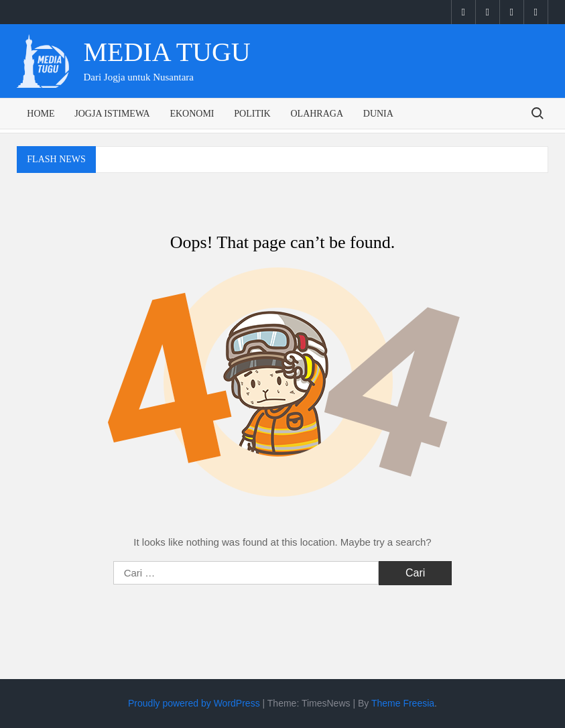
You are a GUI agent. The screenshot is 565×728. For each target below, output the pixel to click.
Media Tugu (167, 52)
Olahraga (317, 114)
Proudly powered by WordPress (194, 703)
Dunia (378, 114)
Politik (252, 114)
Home (41, 114)
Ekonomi (192, 114)
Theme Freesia (403, 703)
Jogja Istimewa (112, 114)
